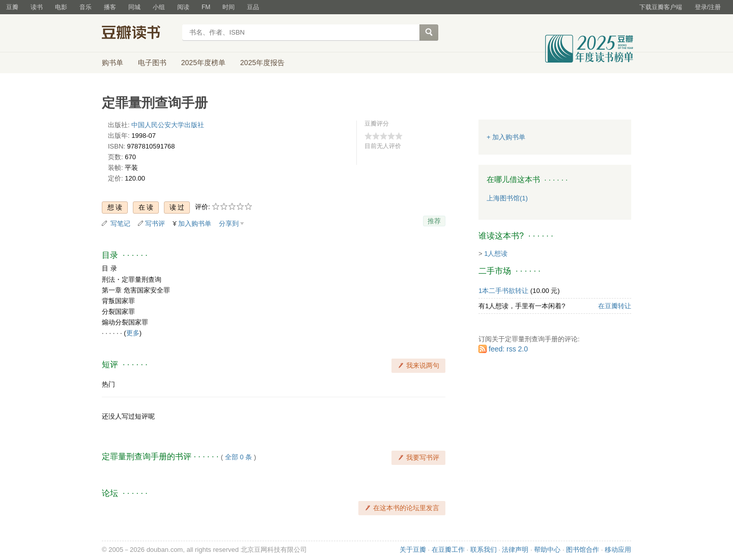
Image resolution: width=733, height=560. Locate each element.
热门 (108, 384)
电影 (61, 7)
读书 (37, 7)
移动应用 (618, 550)
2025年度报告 (262, 63)
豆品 (253, 7)
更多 (133, 333)
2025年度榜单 (203, 63)
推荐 (434, 221)
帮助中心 (547, 550)
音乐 (86, 7)
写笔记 (120, 224)
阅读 (183, 7)
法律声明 (515, 550)
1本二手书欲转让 (503, 291)
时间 (229, 7)
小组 (159, 7)
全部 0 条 (238, 457)
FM (206, 7)
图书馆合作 (583, 550)
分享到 (229, 224)
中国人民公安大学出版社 (168, 125)
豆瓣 (12, 7)
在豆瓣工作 (448, 550)
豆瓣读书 (139, 34)
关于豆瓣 (413, 550)
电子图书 (152, 63)
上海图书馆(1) (507, 198)
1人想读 (496, 254)
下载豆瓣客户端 (661, 7)
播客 (110, 7)
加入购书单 (195, 224)
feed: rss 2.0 (508, 349)
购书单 (112, 63)
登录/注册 (708, 7)
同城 (134, 7)
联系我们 (484, 550)
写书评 (155, 224)
